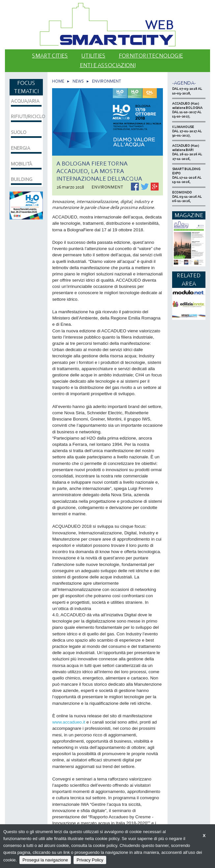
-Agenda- (184, 83)
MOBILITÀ (22, 164)
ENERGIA (21, 148)
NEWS (78, 81)
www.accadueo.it (69, 722)
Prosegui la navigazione (45, 860)
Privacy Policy (90, 860)
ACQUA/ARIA (25, 101)
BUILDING (22, 179)
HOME (58, 81)
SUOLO (19, 132)
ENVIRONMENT (107, 81)
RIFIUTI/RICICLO (26, 116)
